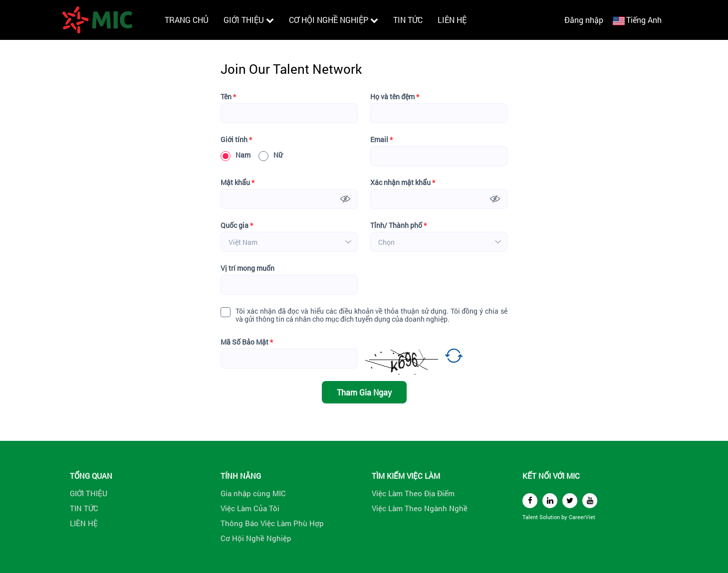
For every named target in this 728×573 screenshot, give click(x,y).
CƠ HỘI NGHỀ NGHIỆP (334, 20)
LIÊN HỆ (452, 20)
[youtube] (590, 501)
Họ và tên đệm (395, 97)
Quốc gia (237, 225)
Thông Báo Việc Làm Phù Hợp (272, 523)
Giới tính (236, 140)
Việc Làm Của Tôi (250, 508)
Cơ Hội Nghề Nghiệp (256, 538)
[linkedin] (550, 501)
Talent (531, 517)
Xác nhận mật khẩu (403, 183)
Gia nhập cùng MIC (253, 493)
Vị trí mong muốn (247, 268)
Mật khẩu (238, 183)
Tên (228, 97)
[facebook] (530, 501)
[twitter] (570, 501)
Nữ (270, 155)
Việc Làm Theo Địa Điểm (413, 493)
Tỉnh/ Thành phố (398, 225)
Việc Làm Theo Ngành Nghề (420, 508)
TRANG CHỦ (187, 20)
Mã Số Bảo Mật (247, 342)
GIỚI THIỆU (249, 20)
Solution (550, 517)
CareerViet (582, 517)
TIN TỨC (408, 20)
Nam (236, 155)
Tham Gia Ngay (364, 392)
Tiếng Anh (644, 20)
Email (381, 140)
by (565, 517)
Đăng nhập (584, 20)
